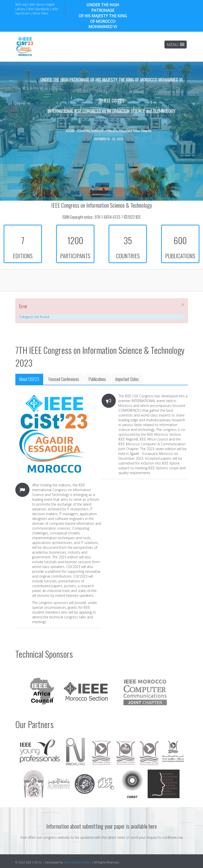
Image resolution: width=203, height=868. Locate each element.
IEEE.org (21, 4)
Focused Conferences (64, 379)
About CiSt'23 (29, 379)
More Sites (40, 13)
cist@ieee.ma (172, 837)
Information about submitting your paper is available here (101, 826)
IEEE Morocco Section (77, 862)
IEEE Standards (39, 9)
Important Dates (127, 379)
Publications (97, 379)
